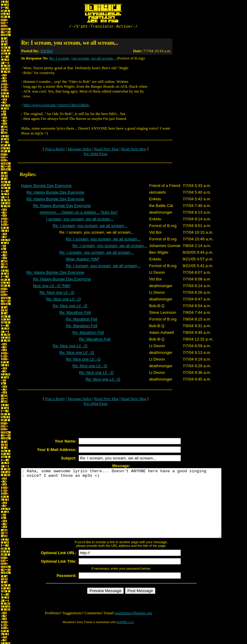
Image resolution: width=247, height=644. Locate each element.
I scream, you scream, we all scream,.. (80, 220)
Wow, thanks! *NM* (83, 260)
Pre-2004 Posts (96, 155)
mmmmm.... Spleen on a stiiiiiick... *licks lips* (79, 213)
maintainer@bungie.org (133, 627)
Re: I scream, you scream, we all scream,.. (82, 59)
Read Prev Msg (107, 150)
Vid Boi (47, 52)
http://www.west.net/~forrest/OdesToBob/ (56, 106)
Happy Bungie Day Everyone (46, 186)
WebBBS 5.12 (125, 637)
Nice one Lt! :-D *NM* (52, 287)
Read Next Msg (134, 150)
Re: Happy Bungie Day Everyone (55, 193)
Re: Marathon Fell (75, 313)
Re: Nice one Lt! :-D (57, 293)
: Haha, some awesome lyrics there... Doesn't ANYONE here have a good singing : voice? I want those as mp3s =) (133, 511)
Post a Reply (55, 150)
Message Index (80, 150)
